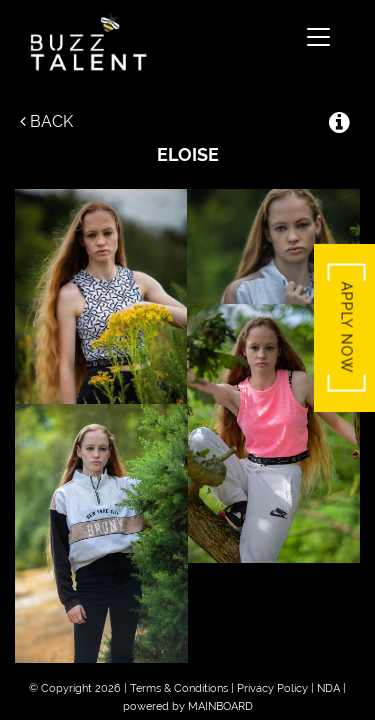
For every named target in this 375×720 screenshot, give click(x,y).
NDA (328, 688)
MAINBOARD (220, 706)
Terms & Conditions (179, 688)
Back (46, 121)
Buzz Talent (159, 42)
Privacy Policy (272, 688)
